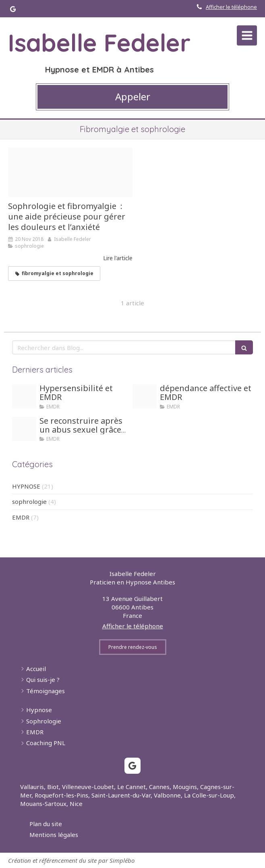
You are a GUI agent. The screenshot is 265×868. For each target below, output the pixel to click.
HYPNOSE (26, 486)
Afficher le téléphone (231, 7)
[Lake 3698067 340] (70, 172)
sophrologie (29, 501)
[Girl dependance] (145, 396)
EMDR (21, 517)
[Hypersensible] (24, 396)
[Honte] (24, 429)
